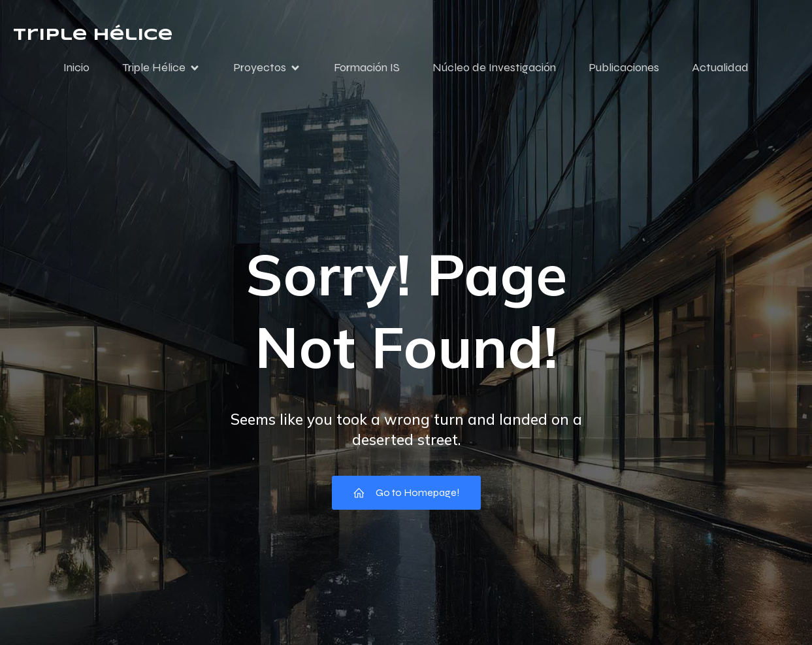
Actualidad (720, 67)
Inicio (76, 67)
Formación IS (367, 67)
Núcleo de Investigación (494, 67)
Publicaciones (624, 67)
